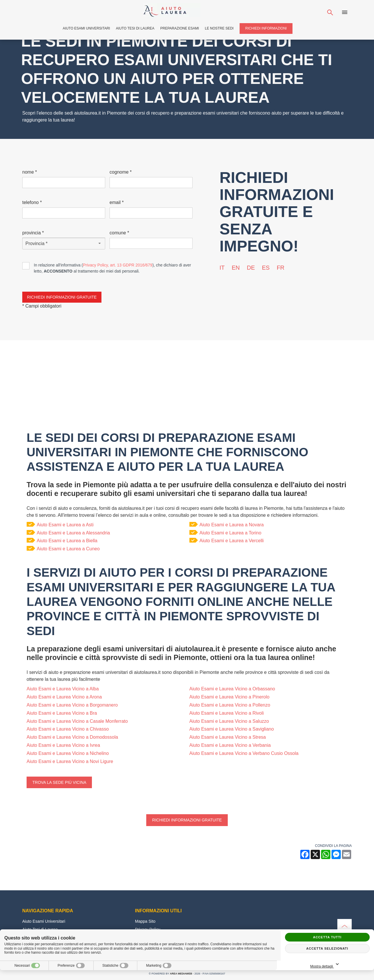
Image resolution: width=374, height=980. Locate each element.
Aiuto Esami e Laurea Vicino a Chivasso (68, 729)
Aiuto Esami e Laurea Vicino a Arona (64, 697)
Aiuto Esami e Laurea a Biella (67, 541)
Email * (117, 202)
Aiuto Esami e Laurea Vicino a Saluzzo (229, 721)
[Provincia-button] (64, 244)
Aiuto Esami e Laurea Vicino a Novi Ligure (70, 761)
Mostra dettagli (346, 965)
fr (280, 268)
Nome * (30, 172)
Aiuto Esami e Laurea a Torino (230, 533)
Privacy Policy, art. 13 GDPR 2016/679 (118, 265)
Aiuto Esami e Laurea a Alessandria (73, 533)
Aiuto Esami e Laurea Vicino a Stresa (228, 737)
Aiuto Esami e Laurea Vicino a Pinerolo (229, 697)
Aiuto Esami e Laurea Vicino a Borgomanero (72, 705)
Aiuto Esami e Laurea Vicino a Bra (62, 713)
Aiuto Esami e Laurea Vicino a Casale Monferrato (77, 721)
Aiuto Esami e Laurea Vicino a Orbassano (232, 689)
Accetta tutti (327, 937)
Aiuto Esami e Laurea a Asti (65, 525)
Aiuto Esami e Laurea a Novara (232, 525)
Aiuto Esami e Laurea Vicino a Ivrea (63, 745)
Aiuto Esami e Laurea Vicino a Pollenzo (230, 705)
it (222, 268)
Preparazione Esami (180, 28)
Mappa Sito (145, 921)
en (236, 268)
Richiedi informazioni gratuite (187, 820)
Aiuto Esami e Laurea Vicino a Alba (63, 689)
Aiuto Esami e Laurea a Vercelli (232, 541)
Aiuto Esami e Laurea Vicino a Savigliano (232, 729)
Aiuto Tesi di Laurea (135, 28)
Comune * (119, 233)
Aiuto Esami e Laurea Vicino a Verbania (230, 745)
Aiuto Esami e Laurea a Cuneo (68, 549)
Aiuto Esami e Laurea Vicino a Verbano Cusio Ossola (244, 753)
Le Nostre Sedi (219, 28)
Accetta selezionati (327, 948)
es (266, 268)
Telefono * (32, 202)
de (251, 268)
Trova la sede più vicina (59, 782)
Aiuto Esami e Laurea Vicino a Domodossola (72, 737)
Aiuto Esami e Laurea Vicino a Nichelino (68, 753)
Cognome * (121, 172)
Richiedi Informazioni (266, 28)
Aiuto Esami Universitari (86, 28)
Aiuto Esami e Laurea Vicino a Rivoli (227, 713)
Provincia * (33, 233)
